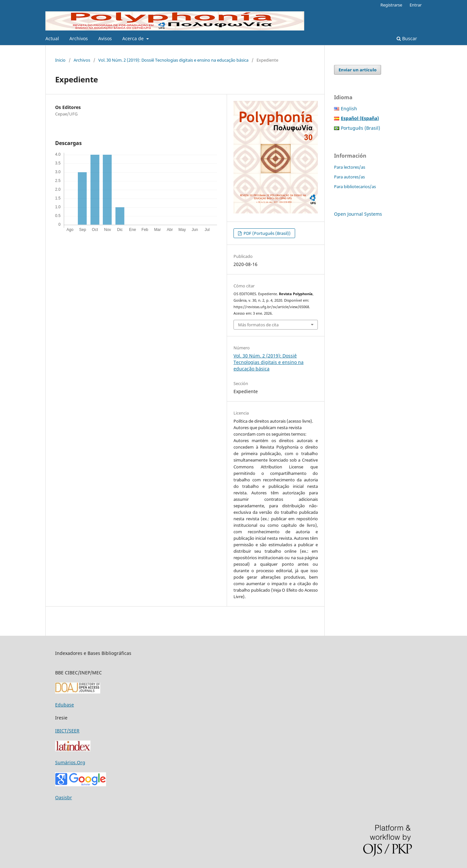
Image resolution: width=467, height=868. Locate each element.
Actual (52, 38)
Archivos (79, 38)
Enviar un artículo (358, 70)
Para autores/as (349, 177)
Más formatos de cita (258, 325)
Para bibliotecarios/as (355, 187)
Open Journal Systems (358, 214)
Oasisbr (64, 797)
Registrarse (391, 5)
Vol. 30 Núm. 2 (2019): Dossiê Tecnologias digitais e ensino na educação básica (173, 60)
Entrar (416, 5)
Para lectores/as (350, 167)
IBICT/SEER (67, 731)
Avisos (105, 38)
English (349, 108)
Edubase (65, 705)
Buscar (407, 38)
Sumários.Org (70, 762)
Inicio (60, 60)
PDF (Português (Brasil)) (267, 233)
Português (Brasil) (360, 128)
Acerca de (134, 38)
